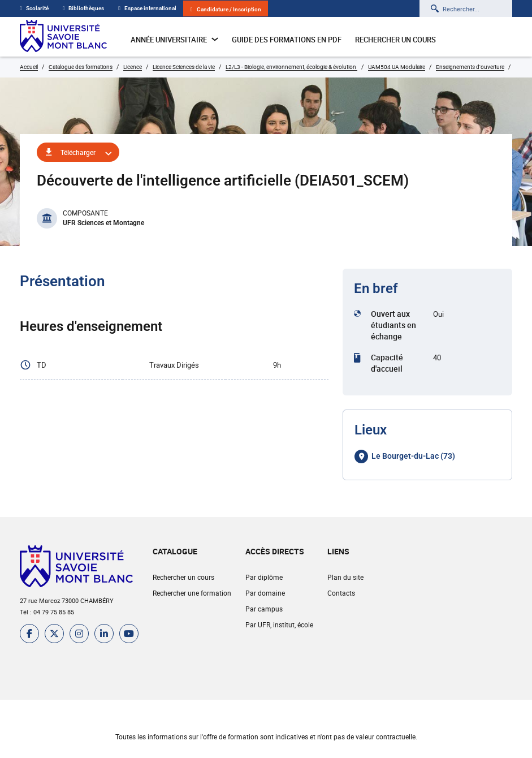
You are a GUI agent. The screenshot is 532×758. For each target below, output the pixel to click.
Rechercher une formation (192, 593)
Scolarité (34, 8)
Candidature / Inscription (226, 9)
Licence (133, 67)
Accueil (29, 67)
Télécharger (78, 152)
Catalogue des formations (81, 67)
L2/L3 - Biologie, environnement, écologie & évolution (291, 67)
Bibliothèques (84, 8)
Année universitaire (174, 40)
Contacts (341, 593)
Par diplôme (264, 577)
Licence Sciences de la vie (184, 67)
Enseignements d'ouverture (470, 67)
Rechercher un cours (395, 40)
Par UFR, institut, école (279, 625)
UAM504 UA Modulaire (397, 67)
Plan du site (345, 577)
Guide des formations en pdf (287, 40)
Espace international (147, 8)
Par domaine (265, 593)
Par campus (264, 609)
